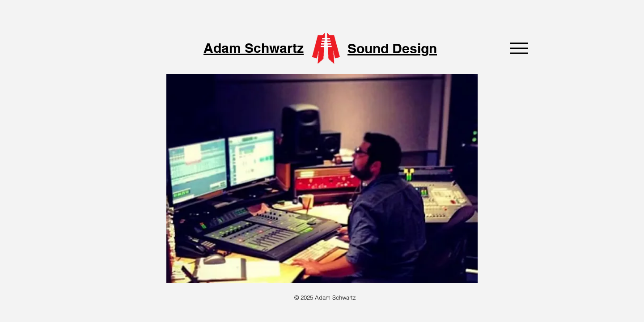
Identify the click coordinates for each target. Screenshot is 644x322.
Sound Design (392, 48)
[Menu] (519, 48)
